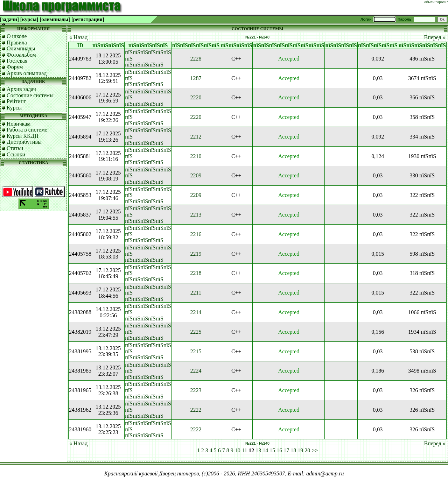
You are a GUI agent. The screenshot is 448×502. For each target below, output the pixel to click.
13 (258, 450)
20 (307, 450)
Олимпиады (21, 48)
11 (244, 450)
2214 (196, 312)
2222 (196, 410)
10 (238, 450)
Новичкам (19, 124)
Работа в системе (27, 130)
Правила (17, 43)
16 (279, 450)
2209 (196, 175)
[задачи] (9, 19)
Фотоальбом (21, 55)
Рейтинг (16, 101)
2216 (196, 234)
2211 (196, 293)
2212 (196, 137)
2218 (196, 273)
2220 (196, 97)
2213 (196, 215)
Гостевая (17, 61)
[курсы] (29, 19)
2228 (196, 59)
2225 (196, 332)
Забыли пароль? (435, 2)
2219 (196, 254)
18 (293, 450)
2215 (196, 351)
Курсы (14, 108)
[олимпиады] (55, 19)
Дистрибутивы (24, 142)
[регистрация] (88, 19)
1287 (196, 78)
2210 (196, 156)
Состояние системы (30, 95)
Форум (15, 67)
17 (286, 450)
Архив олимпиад (27, 73)
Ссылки (16, 154)
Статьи (15, 148)
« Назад (78, 37)
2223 (196, 390)
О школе (17, 36)
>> (315, 450)
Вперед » (435, 37)
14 (265, 450)
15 (272, 450)
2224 (196, 371)
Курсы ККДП (23, 136)
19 (300, 450)
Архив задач (21, 89)
